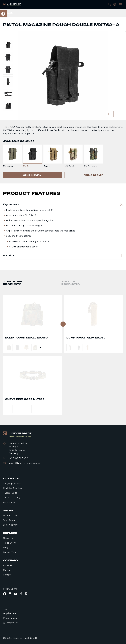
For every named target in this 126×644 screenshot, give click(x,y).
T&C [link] (5, 609)
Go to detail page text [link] (32, 343)
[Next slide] (117, 114)
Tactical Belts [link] (10, 493)
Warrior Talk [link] (9, 552)
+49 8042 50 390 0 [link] (18, 458)
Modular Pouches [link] (12, 488)
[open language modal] (115, 4)
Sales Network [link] (11, 525)
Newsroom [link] (9, 538)
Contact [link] (7, 575)
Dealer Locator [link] (11, 516)
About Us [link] (8, 566)
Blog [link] (6, 548)
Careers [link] (7, 570)
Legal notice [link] (9, 613)
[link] (12, 4)
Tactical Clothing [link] (12, 498)
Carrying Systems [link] (12, 484)
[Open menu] (121, 4)
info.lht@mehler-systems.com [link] (24, 463)
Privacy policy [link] (10, 618)
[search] (109, 4)
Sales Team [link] (9, 520)
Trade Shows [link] (10, 543)
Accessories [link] (9, 502)
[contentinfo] (63, 96)
